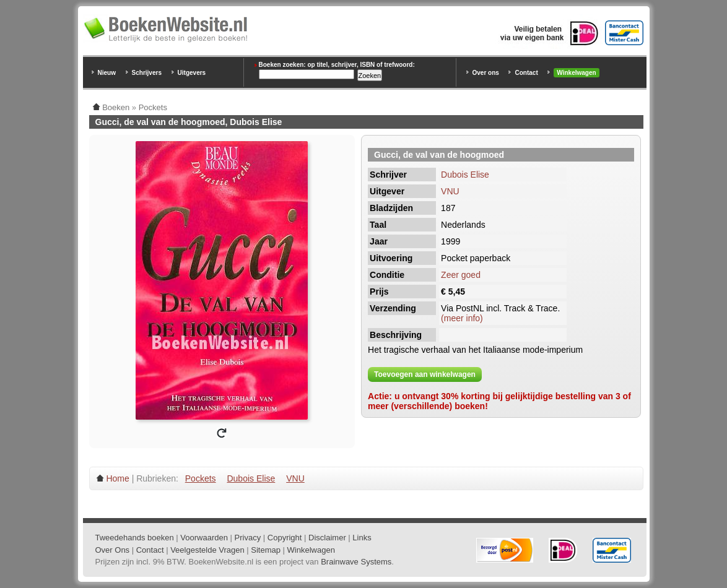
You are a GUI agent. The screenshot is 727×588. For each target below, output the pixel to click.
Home (117, 478)
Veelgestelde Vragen (207, 550)
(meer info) (462, 318)
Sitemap (266, 550)
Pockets (201, 478)
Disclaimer (327, 538)
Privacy (248, 538)
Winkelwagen (576, 73)
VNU (450, 191)
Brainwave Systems (356, 562)
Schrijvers (147, 73)
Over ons (486, 73)
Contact (526, 73)
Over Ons (113, 550)
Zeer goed (461, 275)
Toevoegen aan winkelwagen (425, 374)
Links (362, 538)
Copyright (285, 538)
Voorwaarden (204, 538)
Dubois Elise (465, 175)
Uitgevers (192, 73)
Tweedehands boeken (135, 538)
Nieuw (107, 73)
